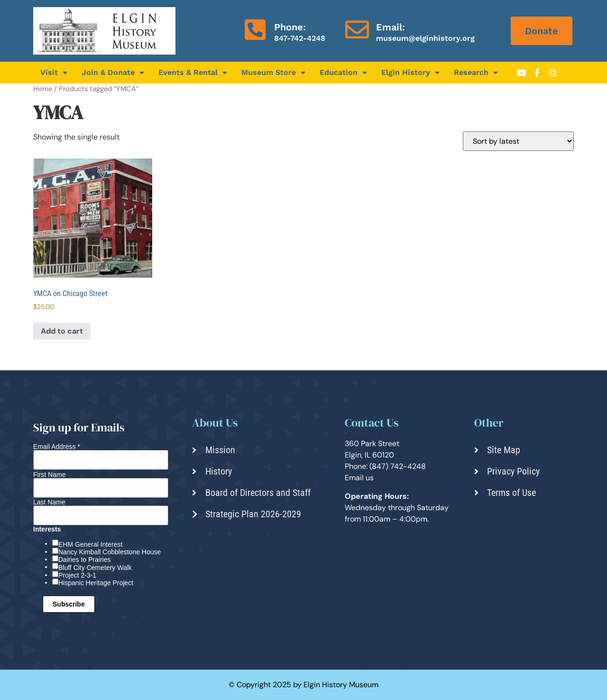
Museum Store (273, 73)
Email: (391, 27)
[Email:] (357, 29)
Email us (359, 478)
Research (476, 73)
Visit (54, 73)
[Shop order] (518, 141)
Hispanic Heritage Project (96, 583)
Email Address (57, 447)
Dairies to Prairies (84, 560)
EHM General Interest (90, 544)
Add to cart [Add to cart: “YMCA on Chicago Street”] (62, 331)
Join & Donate (113, 73)
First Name (49, 475)
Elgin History (410, 73)
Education (343, 73)
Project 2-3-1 (77, 575)
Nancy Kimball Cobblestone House (110, 552)
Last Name (49, 502)
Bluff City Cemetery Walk (95, 568)
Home (43, 89)
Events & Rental (193, 73)
